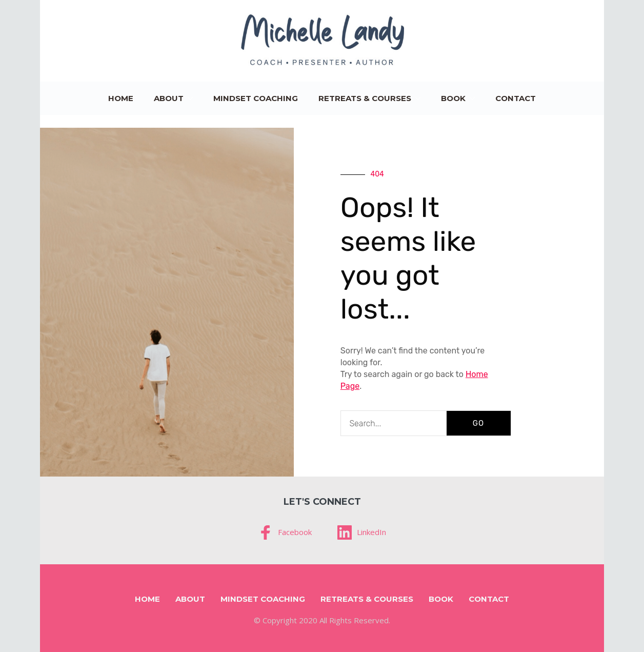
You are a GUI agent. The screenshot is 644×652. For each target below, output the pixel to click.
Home (121, 98)
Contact (516, 98)
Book (453, 98)
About (169, 98)
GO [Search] (478, 423)
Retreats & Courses (365, 98)
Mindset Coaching (256, 98)
